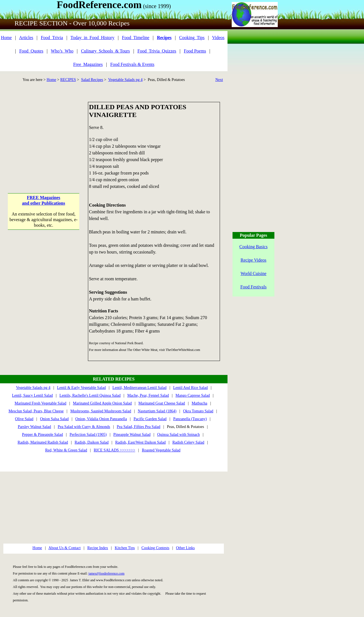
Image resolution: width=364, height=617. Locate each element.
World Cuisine (253, 273)
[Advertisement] (44, 137)
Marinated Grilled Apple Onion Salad (102, 403)
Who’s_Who (62, 51)
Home (6, 38)
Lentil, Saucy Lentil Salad (32, 395)
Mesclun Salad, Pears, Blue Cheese (36, 411)
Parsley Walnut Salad (34, 427)
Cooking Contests (155, 548)
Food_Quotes (31, 51)
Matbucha (199, 403)
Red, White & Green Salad (66, 450)
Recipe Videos (254, 260)
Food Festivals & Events (132, 64)
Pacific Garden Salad (150, 419)
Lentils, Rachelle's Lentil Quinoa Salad (90, 395)
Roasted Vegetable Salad (161, 450)
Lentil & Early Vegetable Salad (81, 388)
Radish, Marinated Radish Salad (43, 442)
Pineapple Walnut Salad (132, 435)
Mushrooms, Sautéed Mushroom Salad (101, 411)
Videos (218, 38)
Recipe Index (98, 548)
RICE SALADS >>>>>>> (115, 450)
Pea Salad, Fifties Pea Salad (138, 427)
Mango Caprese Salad (193, 395)
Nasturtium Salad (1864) (157, 411)
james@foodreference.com (106, 573)
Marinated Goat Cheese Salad (162, 403)
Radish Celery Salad (188, 442)
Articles (26, 38)
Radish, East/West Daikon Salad (141, 442)
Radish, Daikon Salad (92, 442)
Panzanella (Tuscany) (190, 419)
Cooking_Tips (192, 38)
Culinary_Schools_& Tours (105, 51)
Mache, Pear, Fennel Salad (148, 395)
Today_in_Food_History (93, 38)
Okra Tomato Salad (198, 411)
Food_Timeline (136, 38)
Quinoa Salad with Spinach (179, 435)
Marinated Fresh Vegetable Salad (40, 403)
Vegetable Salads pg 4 (125, 80)
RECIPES (68, 80)
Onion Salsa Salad (54, 419)
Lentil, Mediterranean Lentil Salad (140, 388)
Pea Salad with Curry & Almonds (84, 427)
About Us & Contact (65, 548)
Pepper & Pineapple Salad (43, 435)
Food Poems (195, 51)
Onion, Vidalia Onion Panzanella (101, 419)
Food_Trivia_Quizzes (157, 51)
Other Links (185, 548)
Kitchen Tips (125, 548)
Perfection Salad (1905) (88, 435)
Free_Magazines (88, 64)
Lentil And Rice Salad (190, 388)
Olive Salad (24, 419)
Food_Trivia (52, 38)
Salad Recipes (92, 80)
